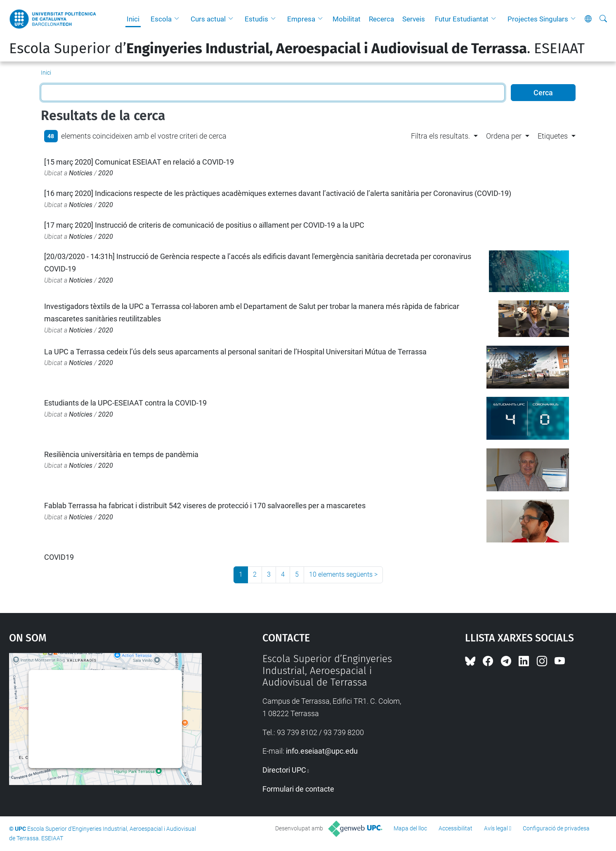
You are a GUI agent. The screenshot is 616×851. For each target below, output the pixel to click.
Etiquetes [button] (553, 136)
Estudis (256, 19)
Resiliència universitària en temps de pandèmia (121, 454)
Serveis (414, 19)
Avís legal (496, 828)
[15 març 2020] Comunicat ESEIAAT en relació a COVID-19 (139, 162)
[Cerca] (603, 19)
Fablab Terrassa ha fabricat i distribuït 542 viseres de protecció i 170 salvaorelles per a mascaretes (205, 506)
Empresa (301, 19)
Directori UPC (284, 770)
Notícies (81, 173)
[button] (179, 19)
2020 (106, 173)
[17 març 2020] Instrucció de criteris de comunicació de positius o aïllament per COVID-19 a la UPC (204, 225)
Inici (133, 19)
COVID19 (59, 557)
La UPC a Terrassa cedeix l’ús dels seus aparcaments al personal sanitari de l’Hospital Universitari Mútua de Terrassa (235, 352)
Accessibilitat (456, 828)
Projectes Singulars (538, 19)
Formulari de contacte (298, 789)
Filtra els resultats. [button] (440, 136)
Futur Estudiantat (462, 19)
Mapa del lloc (410, 828)
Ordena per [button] (504, 136)
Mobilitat (347, 19)
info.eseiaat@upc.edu (322, 751)
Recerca (381, 19)
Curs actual (208, 19)
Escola (161, 19)
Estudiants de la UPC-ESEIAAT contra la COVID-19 (125, 403)
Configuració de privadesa (556, 828)
